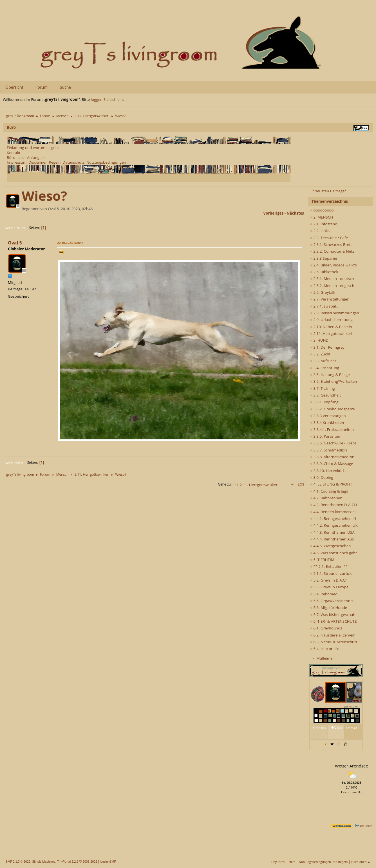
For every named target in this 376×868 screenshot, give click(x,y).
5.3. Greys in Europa (329, 587)
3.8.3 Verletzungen (328, 416)
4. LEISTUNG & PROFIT (331, 484)
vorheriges (274, 213)
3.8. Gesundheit (325, 395)
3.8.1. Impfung (324, 402)
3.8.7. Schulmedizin (329, 450)
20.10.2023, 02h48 (70, 243)
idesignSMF (108, 862)
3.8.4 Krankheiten (327, 422)
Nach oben (14, 463)
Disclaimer (38, 162)
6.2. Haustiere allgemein (333, 635)
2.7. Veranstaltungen (330, 299)
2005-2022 (90, 862)
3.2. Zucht (320, 354)
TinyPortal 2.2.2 (68, 862)
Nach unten (15, 228)
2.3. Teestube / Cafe (329, 238)
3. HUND (319, 340)
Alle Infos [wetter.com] (364, 826)
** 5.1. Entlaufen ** (329, 566)
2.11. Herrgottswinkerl (331, 333)
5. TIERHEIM (322, 560)
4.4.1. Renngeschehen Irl (333, 518)
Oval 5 (15, 243)
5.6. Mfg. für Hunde (329, 607)
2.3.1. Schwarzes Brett (331, 244)
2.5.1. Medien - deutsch (332, 279)
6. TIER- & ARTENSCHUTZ (333, 621)
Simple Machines (44, 862)
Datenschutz (73, 162)
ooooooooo (322, 210)
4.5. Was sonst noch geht (334, 553)
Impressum (17, 162)
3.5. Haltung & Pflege (330, 375)
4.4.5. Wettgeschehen (331, 546)
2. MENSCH (322, 217)
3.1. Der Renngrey (327, 347)
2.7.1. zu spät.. (324, 306)
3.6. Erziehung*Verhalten (334, 381)
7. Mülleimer (323, 658)
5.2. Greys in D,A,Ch (329, 580)
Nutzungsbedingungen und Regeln (323, 862)
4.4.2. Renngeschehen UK (334, 525)
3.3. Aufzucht (323, 361)
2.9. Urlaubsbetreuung (331, 320)
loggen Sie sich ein (107, 99)
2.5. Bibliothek (324, 272)
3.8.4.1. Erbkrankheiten (332, 429)
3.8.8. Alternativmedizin (332, 457)
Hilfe (292, 862)
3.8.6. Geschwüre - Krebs (333, 443)
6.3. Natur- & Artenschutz (334, 642)
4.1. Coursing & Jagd (329, 491)
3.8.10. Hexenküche (329, 471)
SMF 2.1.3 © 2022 (18, 862)
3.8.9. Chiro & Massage (332, 464)
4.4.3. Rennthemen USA (332, 532)
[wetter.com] (342, 827)
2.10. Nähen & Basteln (331, 327)
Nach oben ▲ (361, 862)
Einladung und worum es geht (33, 148)
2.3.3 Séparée (324, 258)
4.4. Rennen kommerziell (333, 512)
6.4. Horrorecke (325, 649)
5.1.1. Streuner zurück (331, 573)
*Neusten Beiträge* (329, 191)
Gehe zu (224, 484)
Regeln (55, 162)
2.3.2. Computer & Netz (332, 251)
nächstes (295, 213)
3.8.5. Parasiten (325, 436)
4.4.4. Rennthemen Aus (332, 539)
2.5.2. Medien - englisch (332, 286)
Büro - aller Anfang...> (26, 157)
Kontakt (14, 153)
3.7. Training (323, 388)
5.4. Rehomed (324, 594)
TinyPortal (278, 862)
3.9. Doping (322, 477)
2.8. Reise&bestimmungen (335, 313)
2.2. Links (320, 231)
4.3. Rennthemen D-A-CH (334, 505)
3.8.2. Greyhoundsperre (333, 409)
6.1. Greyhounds (326, 628)
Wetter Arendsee (352, 766)
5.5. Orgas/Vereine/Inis (332, 601)
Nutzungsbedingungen (106, 162)
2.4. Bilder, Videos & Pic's (334, 265)
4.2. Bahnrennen (326, 498)
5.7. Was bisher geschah (333, 615)
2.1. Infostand (324, 224)
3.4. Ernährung (325, 368)
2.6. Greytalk (323, 292)
